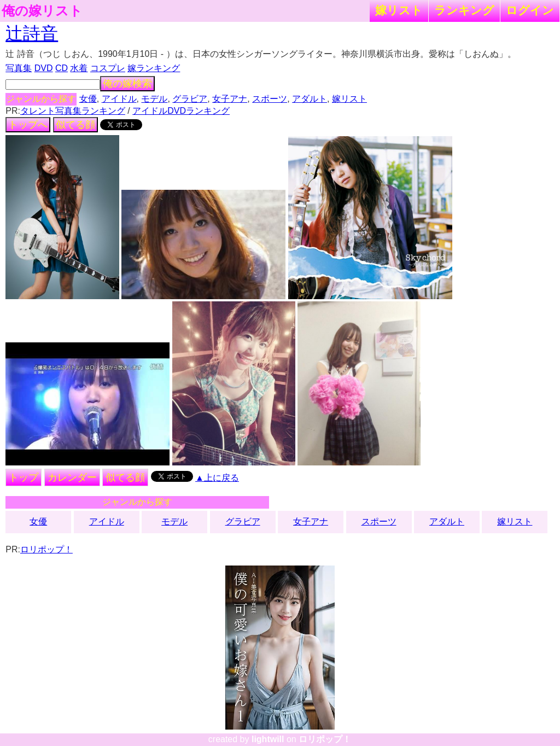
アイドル (119, 99)
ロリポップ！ (46, 549)
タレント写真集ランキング (73, 111)
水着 (79, 68)
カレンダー (72, 477)
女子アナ (230, 99)
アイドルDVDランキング (181, 111)
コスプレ (108, 68)
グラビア (190, 99)
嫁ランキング (154, 68)
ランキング (464, 10)
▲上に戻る (217, 478)
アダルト (310, 99)
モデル (154, 99)
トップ (24, 477)
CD (62, 68)
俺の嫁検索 (127, 84)
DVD (44, 68)
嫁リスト (399, 10)
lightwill (268, 739)
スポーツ (270, 99)
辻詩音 (32, 33)
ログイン (530, 10)
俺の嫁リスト (42, 11)
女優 (88, 99)
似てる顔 (75, 125)
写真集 (19, 68)
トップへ (28, 125)
